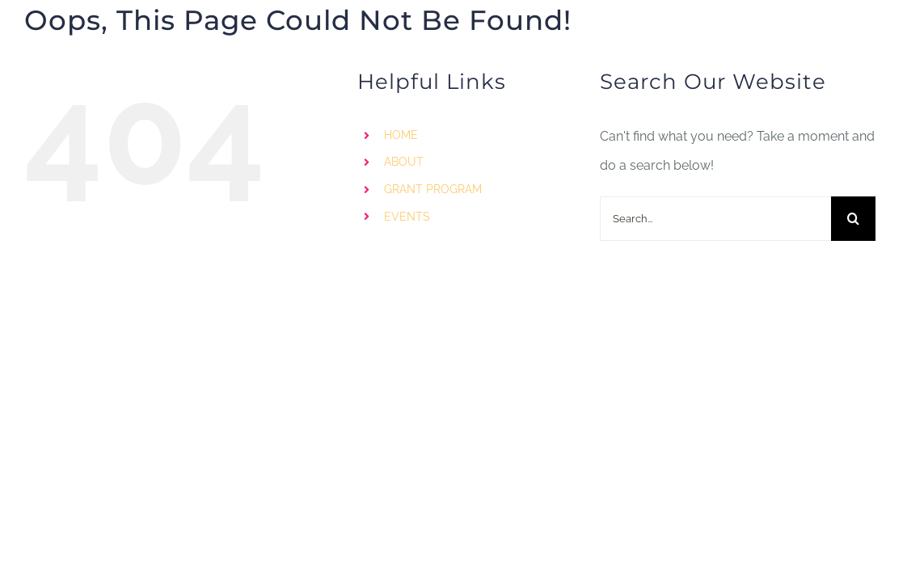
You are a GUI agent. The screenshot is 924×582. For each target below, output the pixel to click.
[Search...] (715, 219)
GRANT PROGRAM (433, 189)
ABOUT (404, 162)
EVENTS (407, 217)
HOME (401, 135)
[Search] (853, 219)
